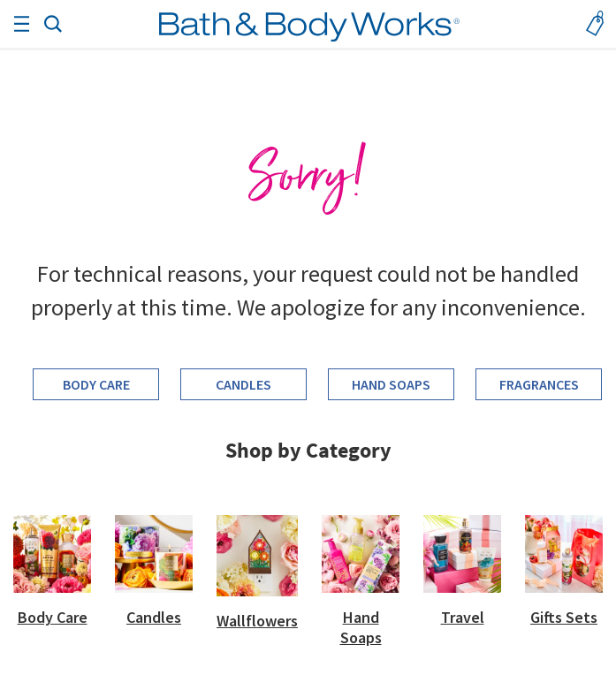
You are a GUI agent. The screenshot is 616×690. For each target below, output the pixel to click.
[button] (53, 22)
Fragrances (539, 384)
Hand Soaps (391, 384)
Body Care (96, 384)
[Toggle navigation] (21, 24)
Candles (243, 384)
